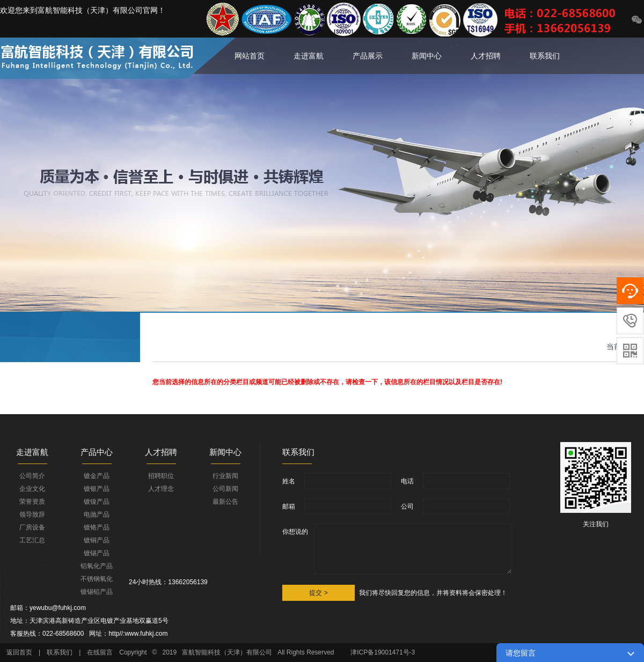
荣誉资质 (32, 502)
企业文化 (32, 489)
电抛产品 (97, 514)
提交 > (318, 593)
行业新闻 (225, 476)
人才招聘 (486, 56)
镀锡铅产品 (97, 592)
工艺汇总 (32, 540)
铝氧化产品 (97, 566)
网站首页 (250, 56)
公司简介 (32, 476)
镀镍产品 (97, 502)
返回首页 (19, 652)
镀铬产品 (97, 527)
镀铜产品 (97, 540)
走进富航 (309, 56)
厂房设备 (32, 527)
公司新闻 (225, 489)
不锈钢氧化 (97, 579)
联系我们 (545, 56)
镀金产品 (97, 476)
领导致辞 (32, 514)
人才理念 (161, 489)
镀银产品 (97, 489)
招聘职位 (161, 476)
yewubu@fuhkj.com (58, 608)
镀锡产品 (97, 553)
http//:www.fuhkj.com (138, 634)
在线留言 (100, 652)
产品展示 (368, 56)
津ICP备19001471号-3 (383, 652)
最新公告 (225, 502)
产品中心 (97, 452)
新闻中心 (427, 56)
